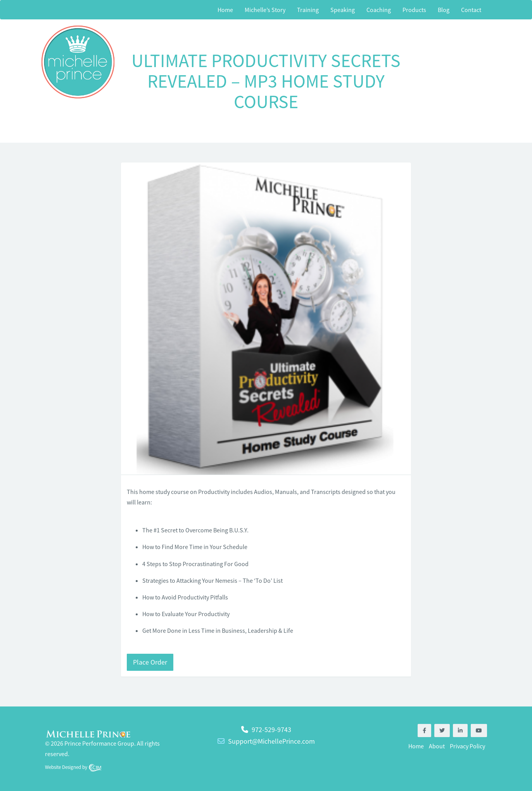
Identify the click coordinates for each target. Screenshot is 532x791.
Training (308, 10)
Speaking (343, 10)
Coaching (379, 10)
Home (225, 10)
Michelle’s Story (265, 10)
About (437, 746)
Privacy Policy (467, 746)
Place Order (150, 662)
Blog (444, 10)
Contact (471, 10)
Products (414, 10)
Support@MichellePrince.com (271, 741)
